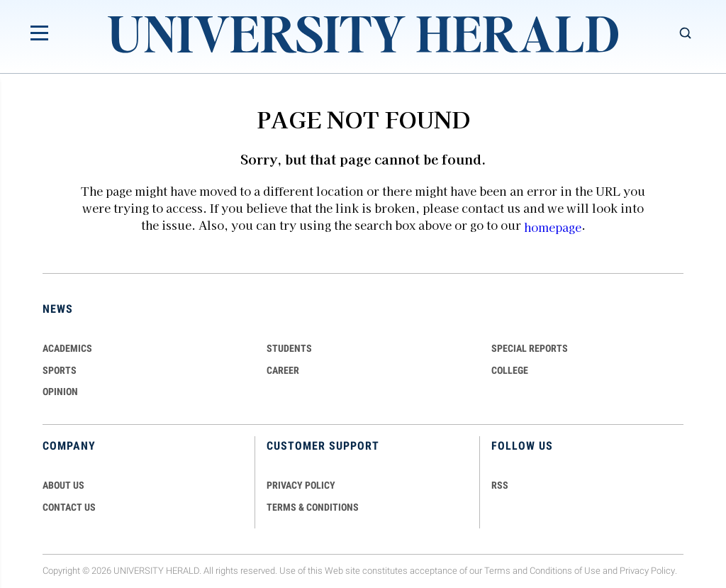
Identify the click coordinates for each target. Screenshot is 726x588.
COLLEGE (510, 370)
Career (283, 370)
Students (289, 348)
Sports (60, 370)
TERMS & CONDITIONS (313, 507)
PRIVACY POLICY (301, 485)
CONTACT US (69, 507)
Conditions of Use (565, 571)
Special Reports (530, 348)
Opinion (60, 392)
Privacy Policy (647, 571)
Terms (497, 571)
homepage (553, 227)
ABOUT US (63, 485)
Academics (67, 348)
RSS (500, 485)
